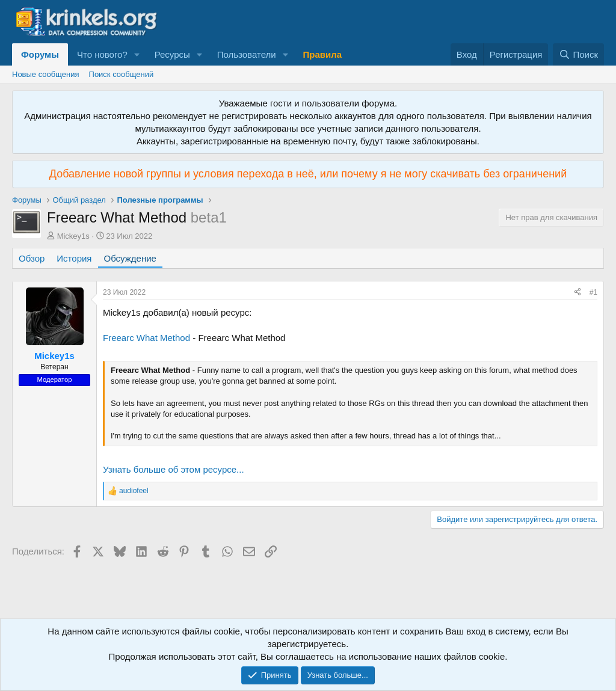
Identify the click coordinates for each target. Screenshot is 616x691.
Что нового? (102, 54)
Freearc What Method (146, 338)
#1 (593, 292)
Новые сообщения (46, 74)
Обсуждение (130, 258)
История (74, 258)
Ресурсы (172, 54)
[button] (137, 54)
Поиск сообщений (122, 74)
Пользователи (247, 54)
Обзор (32, 258)
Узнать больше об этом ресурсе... (174, 469)
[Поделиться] (577, 293)
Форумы (40, 54)
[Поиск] (578, 54)
